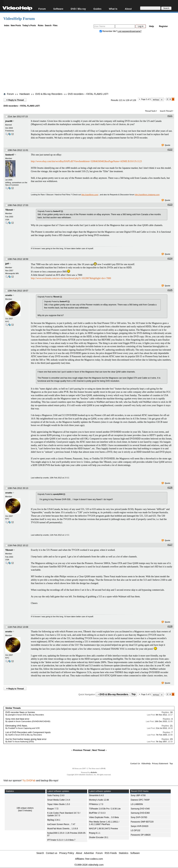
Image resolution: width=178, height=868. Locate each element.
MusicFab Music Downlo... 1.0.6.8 (63, 829)
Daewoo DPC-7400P (140, 800)
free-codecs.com (94, 859)
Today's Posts (29, 25)
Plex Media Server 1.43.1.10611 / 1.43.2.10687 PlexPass (104, 823)
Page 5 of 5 (146, 99)
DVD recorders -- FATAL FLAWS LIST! (88, 94)
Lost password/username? (130, 31)
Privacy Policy (67, 853)
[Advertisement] (91, 63)
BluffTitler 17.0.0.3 (97, 813)
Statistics (124, 853)
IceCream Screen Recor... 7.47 (61, 824)
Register (163, 26)
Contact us (51, 853)
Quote (166, 145)
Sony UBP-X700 (138, 795)
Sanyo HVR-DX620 (140, 826)
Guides (97, 9)
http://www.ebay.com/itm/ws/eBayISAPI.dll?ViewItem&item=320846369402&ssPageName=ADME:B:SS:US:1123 (86, 161)
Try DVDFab (29, 780)
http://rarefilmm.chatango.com (147, 195)
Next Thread (99, 750)
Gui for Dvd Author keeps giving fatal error (26, 739)
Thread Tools (150, 111)
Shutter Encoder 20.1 (99, 837)
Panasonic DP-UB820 (141, 835)
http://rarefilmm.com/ (90, 195)
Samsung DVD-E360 (140, 813)
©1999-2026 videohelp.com (89, 865)
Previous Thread (82, 750)
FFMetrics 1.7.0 (96, 804)
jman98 (9, 121)
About (128, 9)
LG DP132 (136, 830)
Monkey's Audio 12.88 (99, 800)
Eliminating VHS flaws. (17, 726)
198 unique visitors (25, 808)
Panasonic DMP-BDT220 (142, 822)
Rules (41, 25)
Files (55, 25)
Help (152, 26)
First (156, 100)
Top (134, 694)
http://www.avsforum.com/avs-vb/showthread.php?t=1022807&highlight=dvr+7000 (71, 278)
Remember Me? (109, 31)
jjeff (7, 264)
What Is (113, 9)
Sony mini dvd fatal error (17, 719)
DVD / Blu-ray (78, 9)
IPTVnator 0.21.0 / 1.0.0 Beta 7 (61, 840)
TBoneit (9, 210)
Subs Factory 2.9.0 (56, 795)
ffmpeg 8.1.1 (95, 833)
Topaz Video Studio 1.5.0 (59, 804)
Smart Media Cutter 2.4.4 (59, 800)
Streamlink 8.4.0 (96, 795)
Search (48, 25)
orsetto (9, 295)
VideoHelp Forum (19, 19)
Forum (42, 9)
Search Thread (166, 111)
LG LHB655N (137, 804)
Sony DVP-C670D (139, 817)
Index (7, 25)
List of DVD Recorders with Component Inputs (28, 732)
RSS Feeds (111, 853)
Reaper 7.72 (53, 809)
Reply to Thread (15, 100)
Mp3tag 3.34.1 (54, 820)
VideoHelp (146, 763)
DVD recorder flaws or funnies (20, 712)
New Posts (16, 25)
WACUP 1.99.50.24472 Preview (104, 829)
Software (58, 9)
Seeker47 (10, 155)
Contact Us (135, 763)
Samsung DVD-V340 (140, 809)
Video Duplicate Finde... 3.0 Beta (104, 817)
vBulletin (94, 772)
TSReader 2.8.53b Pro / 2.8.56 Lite (105, 809)
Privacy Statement (160, 763)
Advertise (89, 853)
